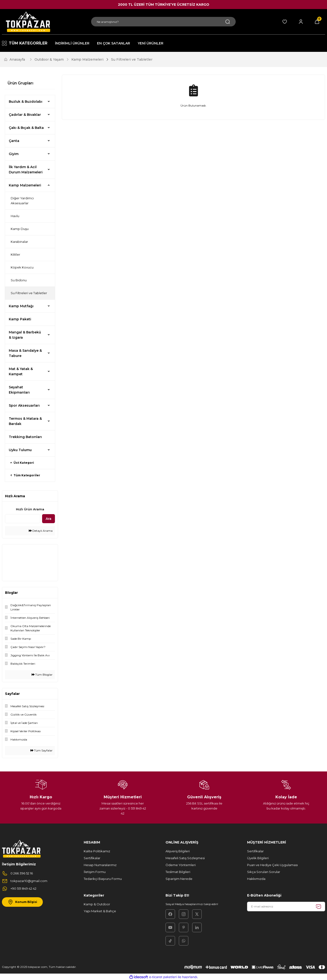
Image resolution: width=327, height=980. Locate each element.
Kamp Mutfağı (21, 306)
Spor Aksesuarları (24, 405)
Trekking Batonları (25, 437)
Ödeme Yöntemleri (181, 865)
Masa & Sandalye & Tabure (25, 353)
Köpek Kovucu (22, 267)
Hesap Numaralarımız (100, 865)
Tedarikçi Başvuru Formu (103, 879)
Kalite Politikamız (97, 851)
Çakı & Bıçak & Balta (26, 128)
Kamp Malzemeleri (25, 185)
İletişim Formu (95, 872)
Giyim (14, 154)
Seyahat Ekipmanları (19, 390)
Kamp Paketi (20, 319)
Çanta (14, 141)
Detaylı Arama (41, 531)
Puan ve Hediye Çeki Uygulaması (272, 865)
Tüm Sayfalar (41, 750)
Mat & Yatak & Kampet (21, 371)
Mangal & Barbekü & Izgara (25, 335)
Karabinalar (19, 242)
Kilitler (15, 254)
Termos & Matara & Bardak (25, 421)
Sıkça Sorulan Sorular (264, 872)
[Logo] (27, 22)
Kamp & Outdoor (97, 904)
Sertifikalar (92, 858)
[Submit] (318, 907)
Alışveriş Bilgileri (178, 851)
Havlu (15, 216)
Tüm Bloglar (42, 675)
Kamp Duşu (20, 229)
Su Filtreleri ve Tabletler (132, 59)
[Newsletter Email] (286, 907)
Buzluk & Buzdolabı (26, 102)
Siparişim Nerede (179, 879)
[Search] (163, 22)
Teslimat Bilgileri (178, 872)
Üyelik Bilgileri (258, 858)
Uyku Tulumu (20, 450)
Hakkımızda (256, 879)
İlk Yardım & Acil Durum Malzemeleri (26, 170)
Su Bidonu (19, 280)
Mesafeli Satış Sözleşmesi (185, 858)
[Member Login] (301, 22)
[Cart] (317, 22)
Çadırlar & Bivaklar (25, 115)
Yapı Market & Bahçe (100, 911)
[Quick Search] (23, 519)
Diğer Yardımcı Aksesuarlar (22, 201)
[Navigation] (25, 43)
